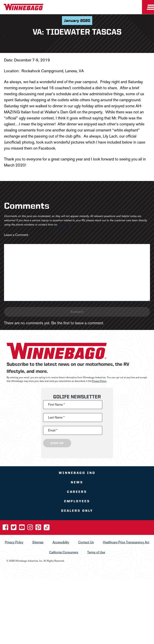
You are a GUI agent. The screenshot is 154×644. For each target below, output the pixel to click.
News (77, 482)
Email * (53, 430)
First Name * (56, 405)
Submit (77, 312)
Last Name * (56, 417)
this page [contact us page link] (63, 225)
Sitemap (38, 542)
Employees (77, 501)
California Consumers (64, 552)
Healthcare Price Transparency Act (126, 542)
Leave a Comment (16, 235)
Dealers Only (77, 511)
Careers (77, 492)
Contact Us (86, 542)
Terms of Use (96, 552)
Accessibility (61, 542)
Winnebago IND (77, 473)
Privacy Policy (99, 381)
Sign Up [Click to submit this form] (57, 443)
